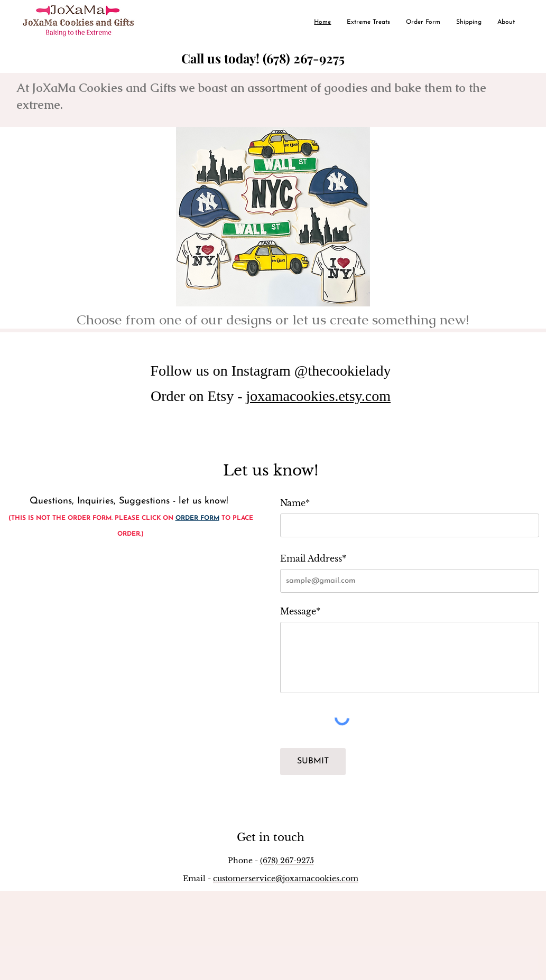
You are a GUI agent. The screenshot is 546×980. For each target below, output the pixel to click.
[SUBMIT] (313, 762)
